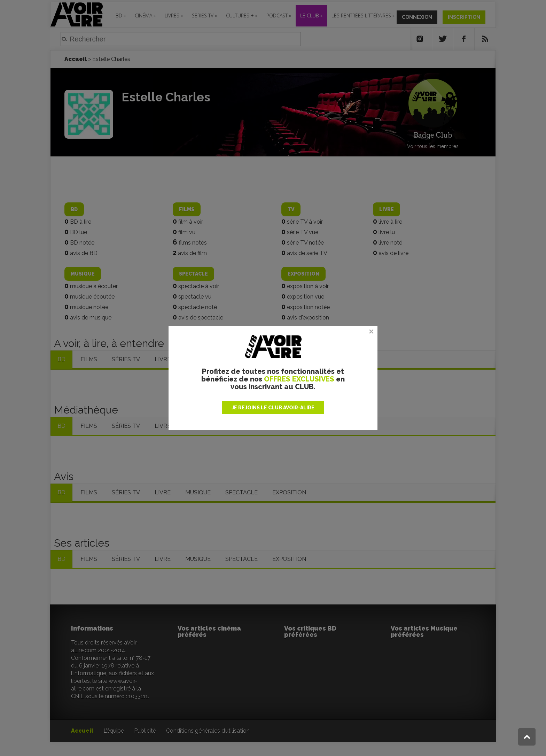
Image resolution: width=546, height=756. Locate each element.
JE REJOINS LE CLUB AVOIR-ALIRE (273, 408)
